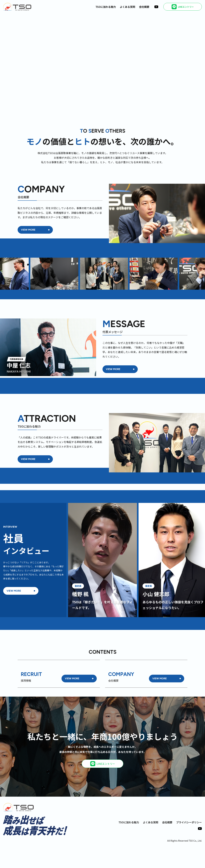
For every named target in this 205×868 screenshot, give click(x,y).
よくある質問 (127, 7)
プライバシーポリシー (189, 843)
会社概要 (144, 7)
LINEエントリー (103, 785)
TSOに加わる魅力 (106, 7)
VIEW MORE (28, 230)
